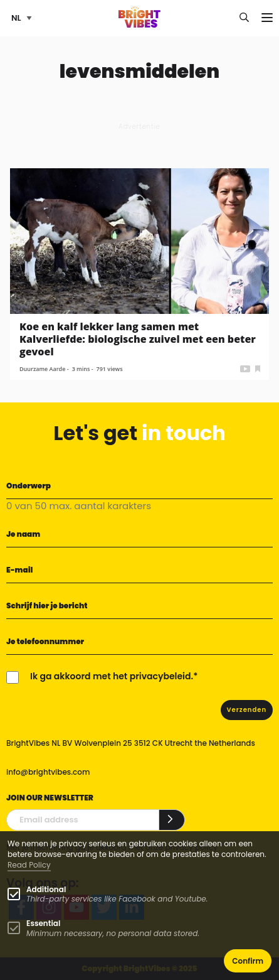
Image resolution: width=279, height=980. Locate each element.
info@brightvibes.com (48, 772)
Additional (46, 889)
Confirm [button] (248, 961)
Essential (43, 923)
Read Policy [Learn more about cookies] (29, 865)
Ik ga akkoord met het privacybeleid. (112, 676)
